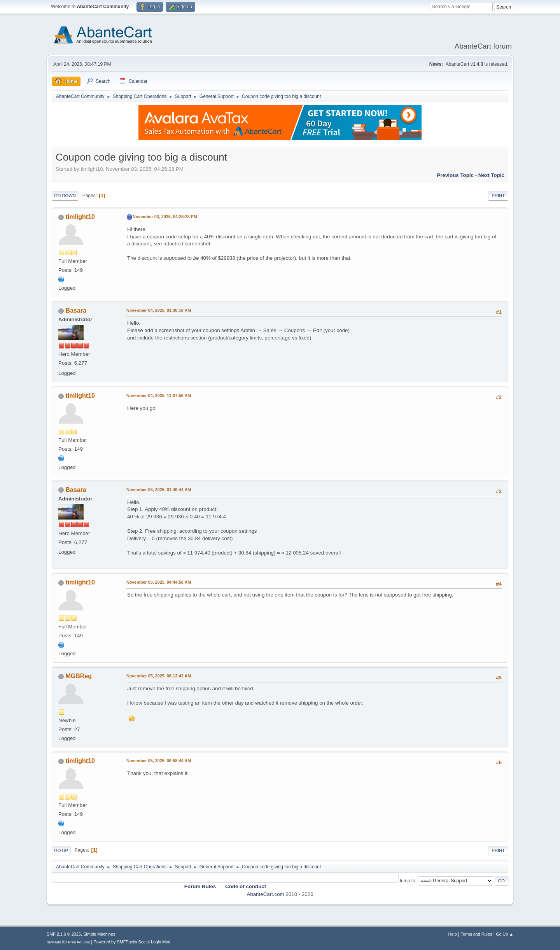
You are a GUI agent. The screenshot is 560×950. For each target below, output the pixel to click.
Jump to (407, 881)
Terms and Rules (477, 934)
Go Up (61, 850)
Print (498, 196)
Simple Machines (99, 934)
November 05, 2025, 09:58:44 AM (159, 761)
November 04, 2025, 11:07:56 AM (159, 395)
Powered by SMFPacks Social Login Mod (132, 942)
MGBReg (79, 676)
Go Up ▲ (505, 934)
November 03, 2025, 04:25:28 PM (165, 217)
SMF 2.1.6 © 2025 (64, 934)
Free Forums (79, 942)
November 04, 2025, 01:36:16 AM (159, 310)
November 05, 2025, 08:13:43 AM (159, 676)
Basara (76, 311)
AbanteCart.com (265, 894)
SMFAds (54, 942)
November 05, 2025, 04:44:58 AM (159, 582)
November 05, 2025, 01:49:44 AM (159, 490)
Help (453, 934)
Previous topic (455, 175)
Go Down (65, 196)
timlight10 (80, 217)
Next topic (491, 175)
